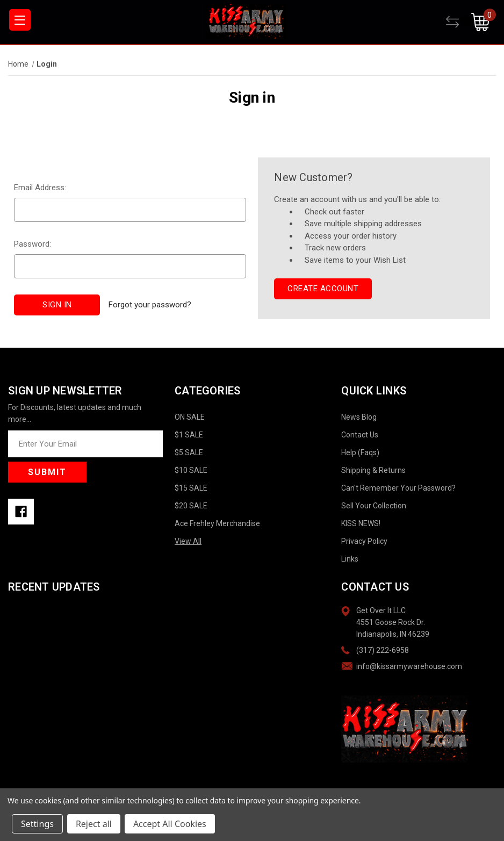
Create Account (323, 289)
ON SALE (190, 417)
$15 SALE (191, 488)
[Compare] (459, 22)
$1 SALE (189, 435)
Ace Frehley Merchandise (217, 523)
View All (188, 541)
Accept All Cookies (170, 824)
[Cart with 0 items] (484, 22)
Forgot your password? (150, 305)
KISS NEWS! (361, 523)
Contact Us (360, 435)
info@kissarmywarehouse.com (409, 666)
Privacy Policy (364, 541)
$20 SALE (191, 506)
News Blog (359, 417)
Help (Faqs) (360, 452)
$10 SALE (191, 470)
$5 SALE (189, 452)
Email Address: (40, 188)
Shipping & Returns (373, 470)
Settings (37, 824)
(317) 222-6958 (383, 650)
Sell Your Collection (374, 506)
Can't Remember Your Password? (398, 488)
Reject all (94, 824)
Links (350, 559)
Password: (33, 244)
